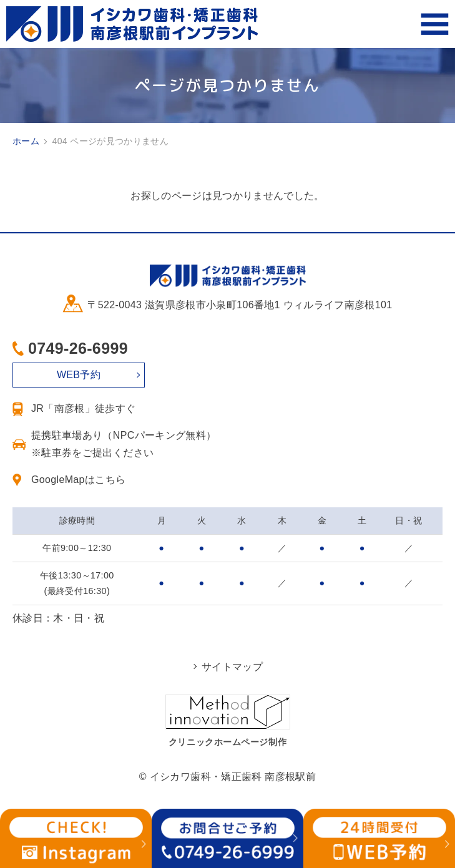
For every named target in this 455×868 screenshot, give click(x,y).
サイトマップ (232, 667)
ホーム (26, 141)
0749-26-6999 (78, 348)
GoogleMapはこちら (78, 480)
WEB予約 (79, 375)
